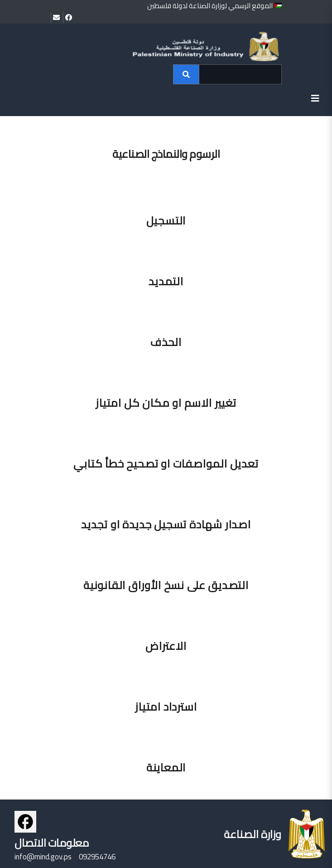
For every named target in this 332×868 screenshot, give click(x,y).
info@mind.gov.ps (43, 857)
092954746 (97, 857)
